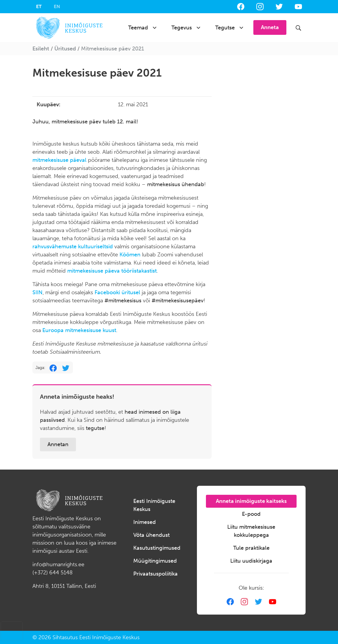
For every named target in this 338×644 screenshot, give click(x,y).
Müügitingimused (155, 561)
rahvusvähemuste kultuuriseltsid (73, 246)
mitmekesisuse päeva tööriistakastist (112, 271)
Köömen (130, 255)
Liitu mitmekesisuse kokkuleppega (251, 531)
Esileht (41, 49)
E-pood (251, 514)
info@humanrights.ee (58, 564)
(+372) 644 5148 (53, 573)
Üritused (65, 49)
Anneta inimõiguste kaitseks (251, 501)
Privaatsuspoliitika (155, 574)
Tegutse (225, 28)
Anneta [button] (270, 27)
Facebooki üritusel (117, 292)
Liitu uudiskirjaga (251, 561)
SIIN (38, 292)
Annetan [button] (58, 444)
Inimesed (145, 522)
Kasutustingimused (157, 548)
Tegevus (182, 28)
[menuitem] (39, 7)
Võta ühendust (151, 535)
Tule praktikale (251, 548)
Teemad (138, 28)
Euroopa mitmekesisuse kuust (79, 330)
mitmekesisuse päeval (59, 160)
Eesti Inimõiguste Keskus (154, 505)
